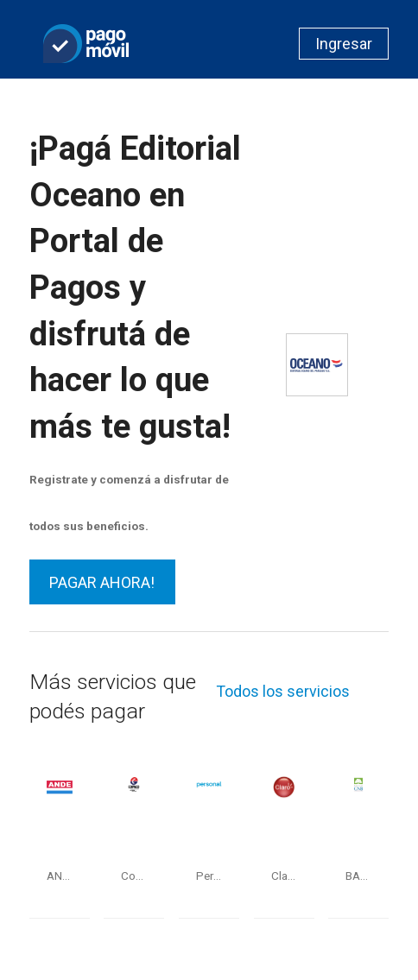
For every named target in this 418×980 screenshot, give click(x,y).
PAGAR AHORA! (102, 582)
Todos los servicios (283, 691)
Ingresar (344, 44)
